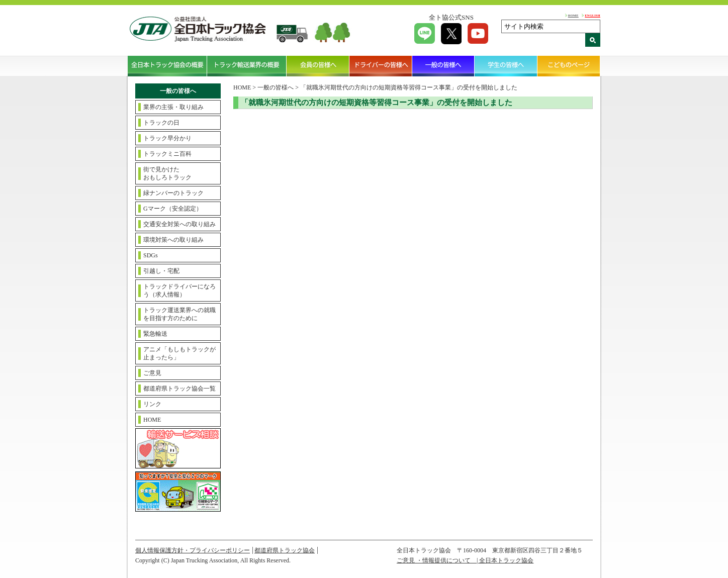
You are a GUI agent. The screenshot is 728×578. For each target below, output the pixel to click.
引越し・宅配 (161, 271)
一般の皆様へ (444, 66)
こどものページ (569, 66)
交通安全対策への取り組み (179, 224)
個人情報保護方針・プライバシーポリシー (193, 550)
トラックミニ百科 (167, 154)
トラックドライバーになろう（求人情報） (179, 291)
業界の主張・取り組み (173, 107)
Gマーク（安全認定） (173, 209)
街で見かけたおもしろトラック (167, 173)
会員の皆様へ (318, 66)
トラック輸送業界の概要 (247, 66)
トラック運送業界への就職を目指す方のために (179, 314)
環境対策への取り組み (173, 240)
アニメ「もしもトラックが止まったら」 (179, 353)
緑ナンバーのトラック (173, 193)
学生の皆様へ (506, 66)
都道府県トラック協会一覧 (179, 389)
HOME (573, 15)
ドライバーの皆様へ (381, 66)
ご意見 (152, 373)
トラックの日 (161, 123)
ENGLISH (593, 15)
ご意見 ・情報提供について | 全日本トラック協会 (465, 560)
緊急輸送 (155, 334)
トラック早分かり (167, 138)
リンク (152, 404)
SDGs (151, 255)
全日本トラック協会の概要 (167, 66)
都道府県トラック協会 (285, 550)
